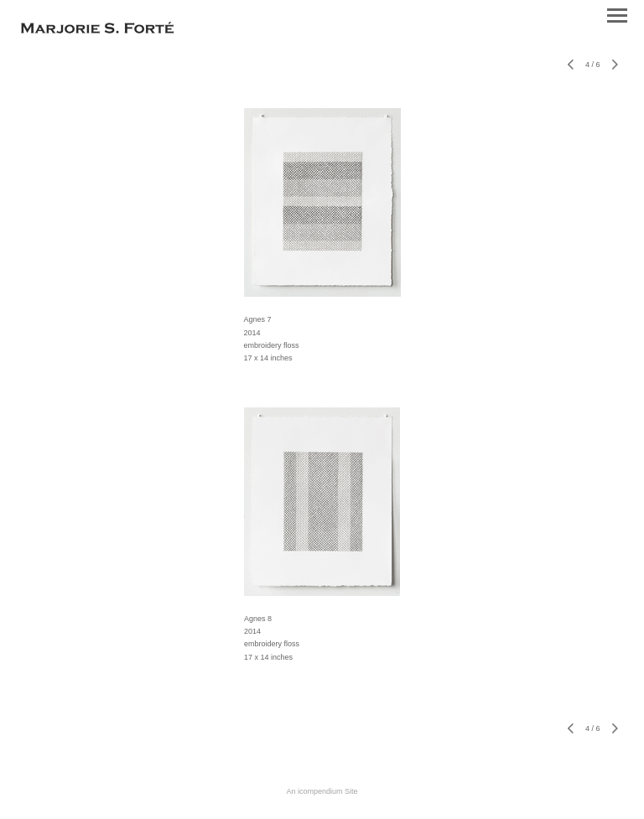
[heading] (97, 30)
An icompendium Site (322, 791)
